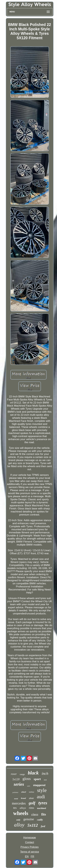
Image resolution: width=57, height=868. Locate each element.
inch (45, 773)
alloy (19, 825)
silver (31, 798)
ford (43, 826)
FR (32, 856)
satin (28, 786)
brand (23, 798)
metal (16, 799)
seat (45, 780)
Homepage (30, 838)
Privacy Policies (30, 847)
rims (31, 808)
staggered (39, 785)
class (35, 815)
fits (44, 814)
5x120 (16, 779)
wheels (21, 813)
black (33, 773)
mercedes (19, 803)
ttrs (15, 808)
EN (27, 856)
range (22, 774)
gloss (27, 779)
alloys (23, 808)
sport (37, 779)
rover (14, 774)
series (19, 784)
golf (32, 803)
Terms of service (30, 852)
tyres (43, 803)
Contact (30, 842)
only (18, 820)
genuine (29, 819)
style (42, 790)
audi (41, 797)
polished (15, 792)
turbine (32, 792)
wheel (23, 792)
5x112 (33, 825)
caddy (40, 820)
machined (41, 808)
